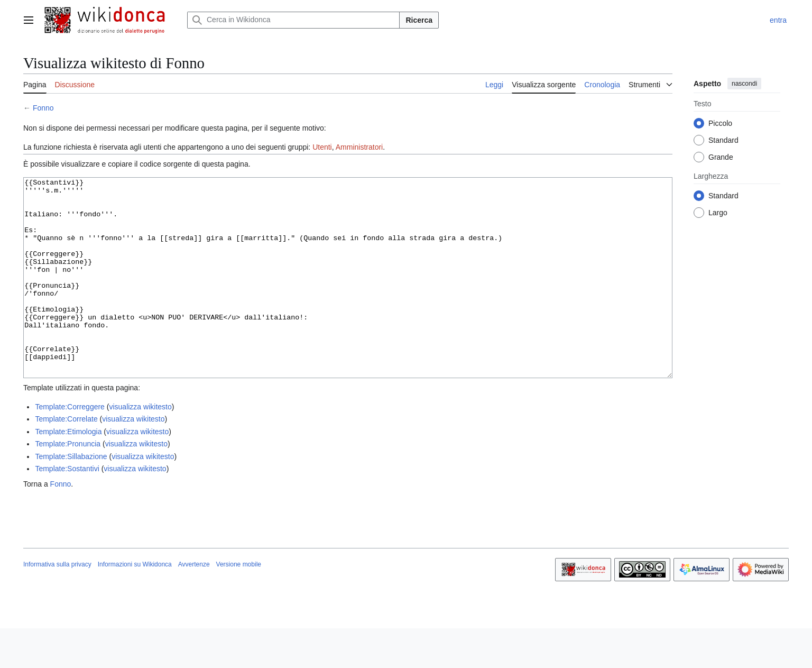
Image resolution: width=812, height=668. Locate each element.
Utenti (322, 147)
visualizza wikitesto (140, 446)
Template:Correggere (70, 446)
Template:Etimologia (68, 471)
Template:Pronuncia (68, 483)
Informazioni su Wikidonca (135, 604)
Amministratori (359, 147)
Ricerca (419, 20)
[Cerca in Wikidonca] (293, 20)
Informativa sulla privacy (57, 604)
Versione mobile (239, 604)
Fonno (43, 108)
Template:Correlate (66, 459)
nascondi (744, 84)
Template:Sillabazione (71, 496)
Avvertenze (194, 604)
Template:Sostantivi (67, 508)
